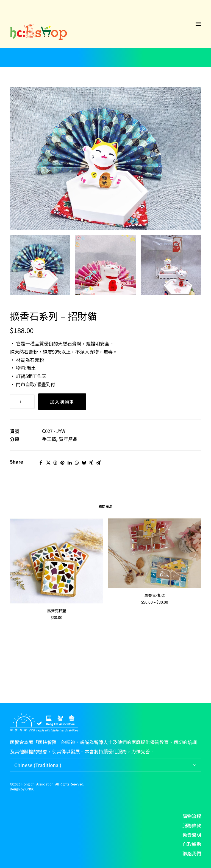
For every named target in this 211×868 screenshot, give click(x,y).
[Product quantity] (22, 402)
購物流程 (192, 816)
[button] (198, 24)
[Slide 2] (105, 265)
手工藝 (49, 439)
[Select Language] (105, 765)
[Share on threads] (55, 463)
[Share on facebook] (41, 463)
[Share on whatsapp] (77, 463)
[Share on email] (98, 463)
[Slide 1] (40, 265)
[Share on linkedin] (70, 463)
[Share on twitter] (48, 463)
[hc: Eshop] (105, 24)
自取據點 (192, 844)
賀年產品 (68, 439)
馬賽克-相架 (155, 595)
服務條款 (192, 825)
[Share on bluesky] (84, 463)
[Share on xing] (91, 463)
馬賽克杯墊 (57, 611)
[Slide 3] (171, 265)
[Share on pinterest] (62, 463)
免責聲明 (192, 835)
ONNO (30, 789)
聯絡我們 (192, 853)
